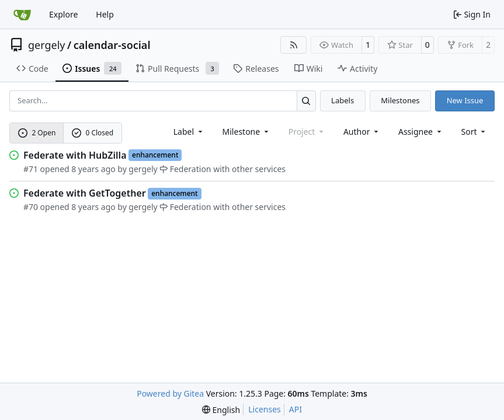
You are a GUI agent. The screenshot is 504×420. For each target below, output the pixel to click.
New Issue (465, 100)
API (296, 409)
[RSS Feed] (294, 45)
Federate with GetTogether (85, 193)
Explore (63, 14)
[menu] (475, 132)
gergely (47, 45)
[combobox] (189, 132)
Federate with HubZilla (75, 155)
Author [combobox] (362, 132)
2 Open (37, 133)
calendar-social (112, 45)
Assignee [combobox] (421, 132)
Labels (343, 100)
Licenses (265, 409)
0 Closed (93, 133)
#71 (31, 169)
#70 (31, 207)
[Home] (22, 15)
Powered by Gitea (170, 393)
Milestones (400, 100)
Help (105, 14)
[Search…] (306, 101)
